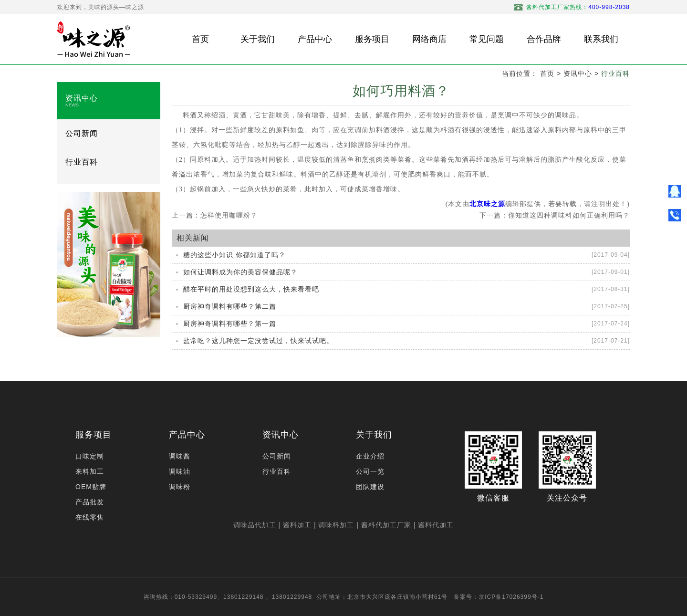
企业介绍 (370, 456)
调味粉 (180, 487)
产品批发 (90, 502)
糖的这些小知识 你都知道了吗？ (234, 255)
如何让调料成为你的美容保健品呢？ (240, 272)
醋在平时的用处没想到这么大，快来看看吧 (251, 289)
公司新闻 (82, 133)
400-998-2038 (609, 7)
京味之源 (491, 204)
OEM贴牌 (91, 487)
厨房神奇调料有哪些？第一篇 (230, 324)
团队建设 (370, 487)
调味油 (180, 471)
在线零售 (90, 517)
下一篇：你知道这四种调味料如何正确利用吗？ (555, 215)
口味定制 (90, 456)
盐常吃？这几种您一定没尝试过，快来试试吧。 (258, 341)
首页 (547, 73)
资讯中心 (578, 73)
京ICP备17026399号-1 (511, 597)
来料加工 (90, 471)
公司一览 (370, 471)
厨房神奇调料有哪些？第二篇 (230, 306)
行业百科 (615, 73)
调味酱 (180, 456)
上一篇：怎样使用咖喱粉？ (215, 215)
